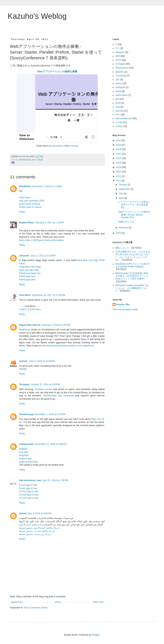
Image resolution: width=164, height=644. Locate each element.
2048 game (38, 240)
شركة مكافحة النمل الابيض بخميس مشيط (39, 528)
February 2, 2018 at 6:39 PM (56, 325)
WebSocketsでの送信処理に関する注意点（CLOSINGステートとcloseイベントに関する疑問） (132, 276)
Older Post (98, 602)
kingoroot (24, 455)
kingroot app (25, 459)
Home (58, 602)
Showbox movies (43, 389)
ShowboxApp (26, 414)
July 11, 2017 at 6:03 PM (43, 256)
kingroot (23, 449)
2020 (119, 140)
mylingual (120, 87)
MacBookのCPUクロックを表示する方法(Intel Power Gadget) (133, 265)
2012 (119, 176)
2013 (119, 172)
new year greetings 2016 (32, 201)
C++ (118, 48)
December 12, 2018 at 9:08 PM (51, 444)
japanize (120, 72)
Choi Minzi (25, 295)
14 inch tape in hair (29, 498)
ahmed (23, 513)
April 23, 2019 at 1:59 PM (55, 480)
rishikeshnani (26, 444)
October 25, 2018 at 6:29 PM (45, 384)
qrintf (118, 103)
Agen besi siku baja (29, 270)
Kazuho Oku (123, 304)
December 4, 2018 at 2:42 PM (50, 414)
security (119, 111)
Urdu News (25, 198)
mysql (118, 91)
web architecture (124, 118)
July (121, 193)
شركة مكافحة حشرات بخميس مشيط (37, 531)
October (123, 185)
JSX (117, 80)
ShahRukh (25, 186)
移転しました (122, 248)
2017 (119, 154)
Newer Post (17, 602)
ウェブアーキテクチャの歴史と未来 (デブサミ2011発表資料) (134, 205)
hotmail (23, 361)
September (125, 189)
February (124, 228)
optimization (121, 95)
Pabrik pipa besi (27, 276)
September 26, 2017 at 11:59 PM (48, 295)
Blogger (96, 635)
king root (23, 452)
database (120, 52)
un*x (118, 115)
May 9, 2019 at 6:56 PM (40, 513)
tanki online (25, 240)
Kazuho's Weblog (37, 16)
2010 (119, 233)
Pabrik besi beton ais (30, 273)
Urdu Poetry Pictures (30, 204)
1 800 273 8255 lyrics (30, 309)
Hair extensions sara (30, 480)
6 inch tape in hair (28, 485)
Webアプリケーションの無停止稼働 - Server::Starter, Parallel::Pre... (134, 215)
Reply (22, 212)
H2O (118, 56)
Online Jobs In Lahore (30, 207)
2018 (119, 149)
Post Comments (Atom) (36, 608)
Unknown (24, 256)
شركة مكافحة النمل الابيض (32, 525)
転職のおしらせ (126, 222)
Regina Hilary (26, 223)
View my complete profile (125, 309)
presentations (56, 146)
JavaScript (121, 76)
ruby (118, 107)
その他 (119, 122)
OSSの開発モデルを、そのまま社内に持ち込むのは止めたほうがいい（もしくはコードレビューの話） (133, 256)
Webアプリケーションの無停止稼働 (57, 71)
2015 (119, 163)
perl (34, 160)
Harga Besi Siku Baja (30, 267)
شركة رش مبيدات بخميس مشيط (35, 534)
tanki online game (55, 240)
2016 (119, 158)
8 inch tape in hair (28, 488)
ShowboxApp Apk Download (58, 396)
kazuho (74, 146)
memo (119, 83)
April (121, 198)
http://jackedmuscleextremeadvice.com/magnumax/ (68, 346)
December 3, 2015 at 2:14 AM (47, 186)
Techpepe (24, 384)
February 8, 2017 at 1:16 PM (49, 223)
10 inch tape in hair (29, 491)
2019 (119, 145)
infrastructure (25, 160)
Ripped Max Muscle (30, 325)
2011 (119, 181)
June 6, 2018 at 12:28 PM (42, 361)
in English (120, 64)
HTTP (118, 60)
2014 (119, 167)
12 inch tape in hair (29, 495)
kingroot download (28, 462)
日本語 (40, 160)
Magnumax (25, 330)
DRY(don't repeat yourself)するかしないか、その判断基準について (132, 288)
